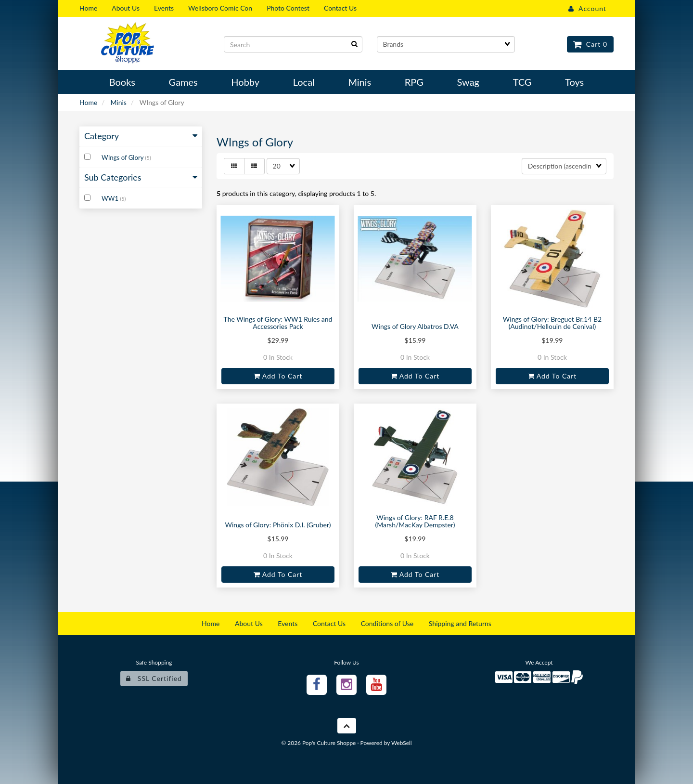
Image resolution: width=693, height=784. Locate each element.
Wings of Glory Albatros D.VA (415, 326)
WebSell (402, 743)
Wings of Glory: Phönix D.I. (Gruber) (278, 525)
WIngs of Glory (123, 157)
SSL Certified (154, 678)
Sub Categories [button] (141, 177)
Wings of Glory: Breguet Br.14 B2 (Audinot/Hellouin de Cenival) (552, 323)
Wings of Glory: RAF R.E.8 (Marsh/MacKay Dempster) (415, 521)
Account (587, 8)
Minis (118, 102)
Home (88, 102)
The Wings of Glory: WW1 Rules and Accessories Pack (278, 323)
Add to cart (278, 376)
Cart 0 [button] (590, 44)
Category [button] (141, 136)
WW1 (111, 198)
